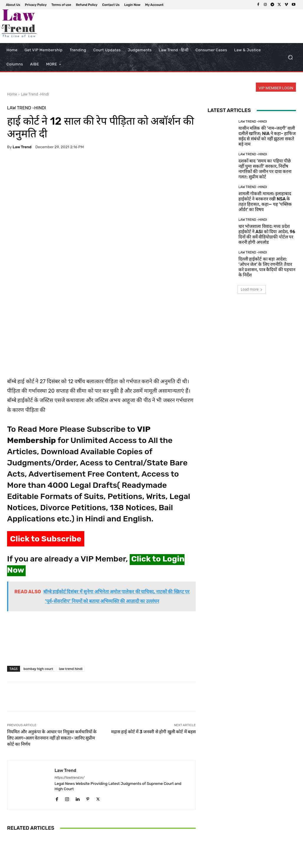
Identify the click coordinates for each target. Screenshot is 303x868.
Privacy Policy (147, 863)
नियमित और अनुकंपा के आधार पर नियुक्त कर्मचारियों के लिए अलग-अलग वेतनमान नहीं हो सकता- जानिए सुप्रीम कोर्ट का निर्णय (52, 655)
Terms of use (174, 863)
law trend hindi (71, 586)
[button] (290, 57)
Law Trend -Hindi (35, 94)
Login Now (251, 863)
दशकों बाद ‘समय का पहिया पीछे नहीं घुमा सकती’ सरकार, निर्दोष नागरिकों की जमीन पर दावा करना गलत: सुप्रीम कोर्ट (265, 169)
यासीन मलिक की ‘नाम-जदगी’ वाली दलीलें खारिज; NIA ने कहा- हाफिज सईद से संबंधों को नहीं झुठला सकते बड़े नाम (267, 136)
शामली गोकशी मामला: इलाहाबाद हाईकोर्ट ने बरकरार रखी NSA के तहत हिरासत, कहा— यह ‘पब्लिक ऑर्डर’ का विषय (265, 202)
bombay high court (38, 586)
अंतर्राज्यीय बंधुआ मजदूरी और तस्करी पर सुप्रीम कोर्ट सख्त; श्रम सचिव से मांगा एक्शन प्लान (101, 818)
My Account (275, 863)
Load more (252, 289)
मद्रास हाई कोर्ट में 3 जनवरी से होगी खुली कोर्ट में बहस (153, 649)
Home (12, 94)
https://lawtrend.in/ (70, 695)
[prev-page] (11, 839)
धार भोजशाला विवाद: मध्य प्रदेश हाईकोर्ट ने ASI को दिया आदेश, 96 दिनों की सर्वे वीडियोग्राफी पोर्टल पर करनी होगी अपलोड (267, 234)
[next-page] (20, 839)
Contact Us (227, 863)
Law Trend (22, 147)
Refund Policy (202, 863)
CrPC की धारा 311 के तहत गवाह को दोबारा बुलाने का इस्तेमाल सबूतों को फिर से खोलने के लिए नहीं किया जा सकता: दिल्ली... (165, 816)
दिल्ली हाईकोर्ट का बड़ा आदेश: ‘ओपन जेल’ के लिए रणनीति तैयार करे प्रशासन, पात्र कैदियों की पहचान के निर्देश (267, 267)
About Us (122, 863)
